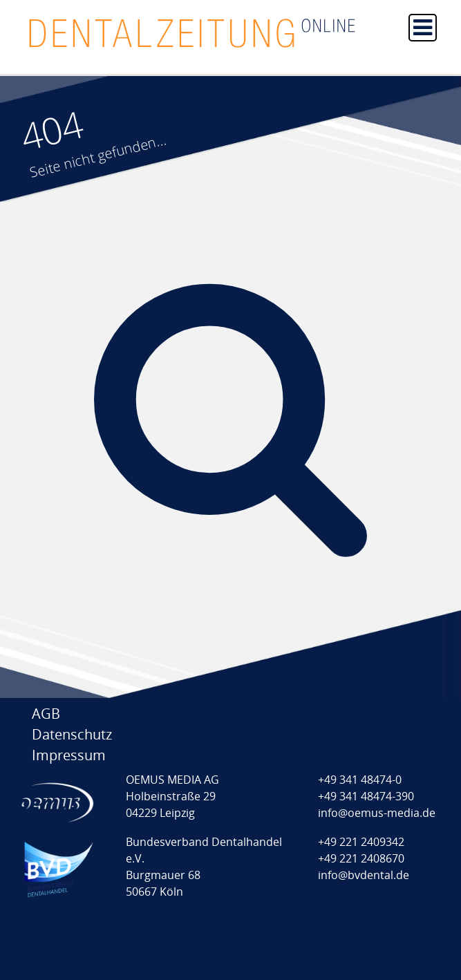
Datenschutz (72, 734)
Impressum (69, 755)
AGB (46, 714)
